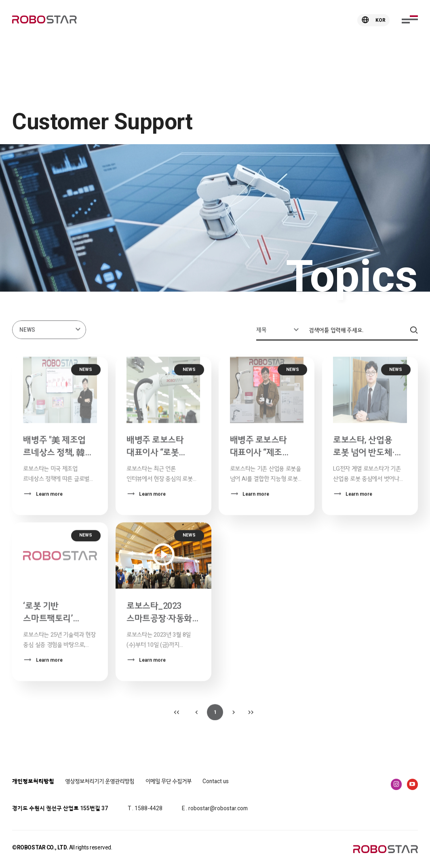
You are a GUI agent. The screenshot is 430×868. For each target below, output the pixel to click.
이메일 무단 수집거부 (169, 781)
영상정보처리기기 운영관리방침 (100, 781)
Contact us (216, 781)
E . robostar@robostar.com (215, 808)
